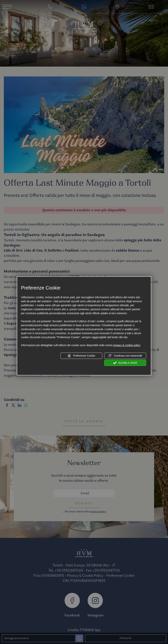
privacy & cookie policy (127, 345)
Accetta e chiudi (125, 363)
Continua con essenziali (125, 356)
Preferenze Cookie (81, 356)
